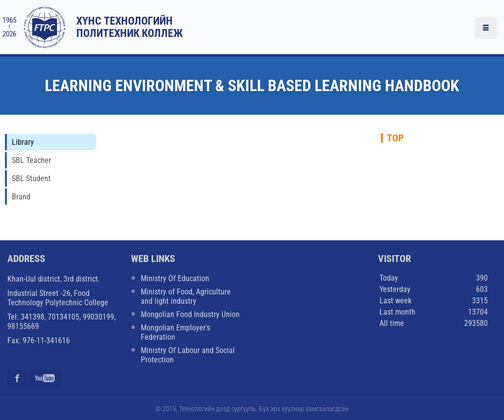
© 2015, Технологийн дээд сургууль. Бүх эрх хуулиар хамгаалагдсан (252, 409)
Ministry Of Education (175, 278)
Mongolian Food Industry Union (190, 314)
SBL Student (31, 178)
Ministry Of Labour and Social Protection (188, 355)
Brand (21, 197)
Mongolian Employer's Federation (175, 332)
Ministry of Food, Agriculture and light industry (186, 296)
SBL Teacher (31, 160)
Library (23, 142)
